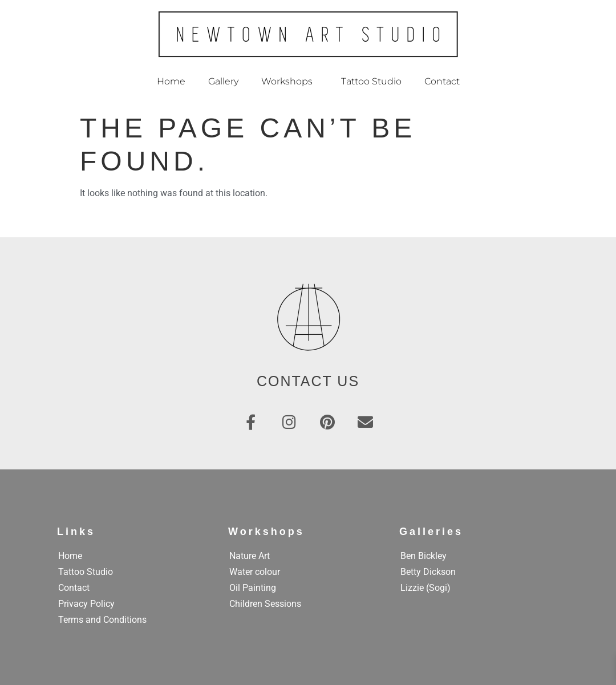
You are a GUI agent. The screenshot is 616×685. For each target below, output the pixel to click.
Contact (442, 81)
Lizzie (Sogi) (425, 588)
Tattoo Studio (371, 81)
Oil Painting (253, 588)
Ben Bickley (424, 556)
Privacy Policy (86, 604)
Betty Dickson (428, 572)
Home (171, 81)
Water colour (255, 572)
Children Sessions (265, 604)
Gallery (223, 81)
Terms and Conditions (102, 620)
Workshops (290, 82)
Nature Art (250, 556)
